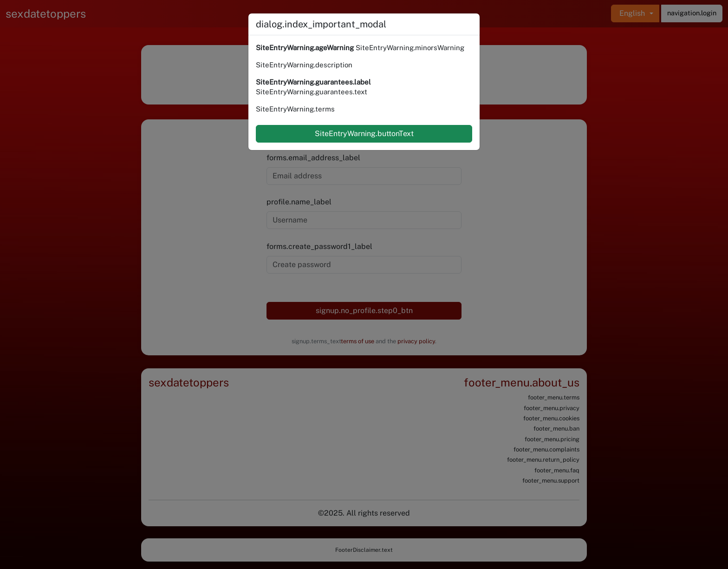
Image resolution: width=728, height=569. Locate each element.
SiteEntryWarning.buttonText (364, 134)
